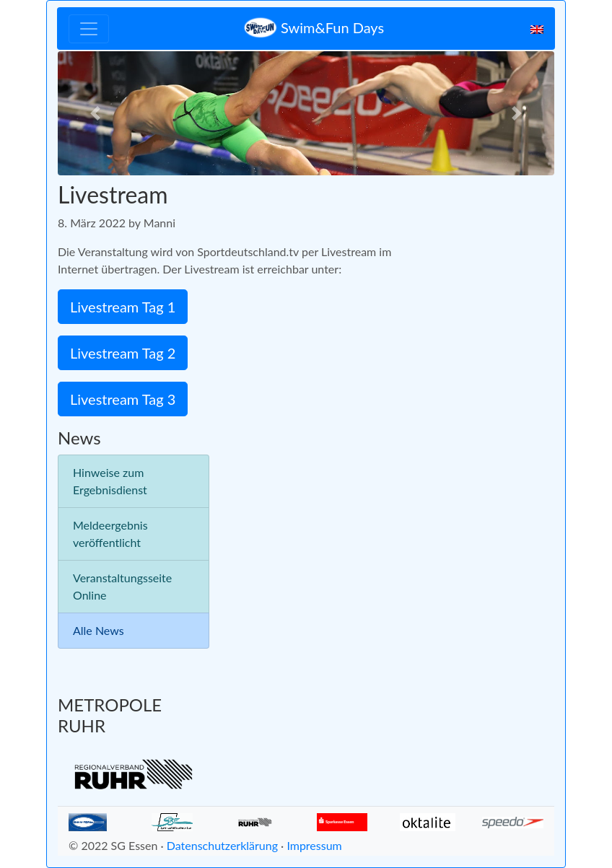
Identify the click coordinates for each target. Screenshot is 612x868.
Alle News (99, 630)
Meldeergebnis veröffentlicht (110, 534)
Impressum (314, 845)
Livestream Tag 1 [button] (123, 307)
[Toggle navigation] (89, 29)
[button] (95, 113)
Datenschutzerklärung (222, 845)
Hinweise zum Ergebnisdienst (110, 481)
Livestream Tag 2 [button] (123, 353)
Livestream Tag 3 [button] (123, 399)
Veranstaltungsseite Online (122, 586)
